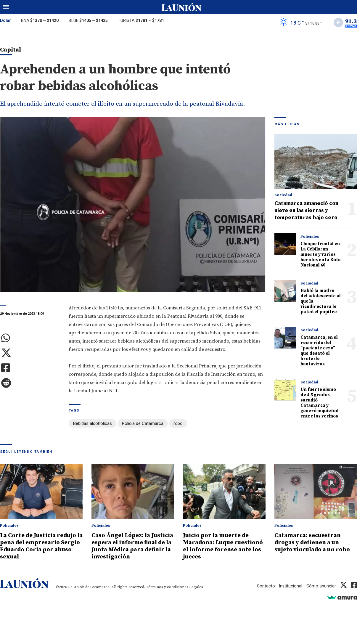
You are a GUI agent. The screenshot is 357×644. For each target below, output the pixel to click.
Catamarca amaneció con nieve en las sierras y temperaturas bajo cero (306, 211)
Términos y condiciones (167, 594)
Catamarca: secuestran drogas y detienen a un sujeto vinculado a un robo (315, 543)
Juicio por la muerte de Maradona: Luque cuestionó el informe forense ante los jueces (218, 546)
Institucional (290, 593)
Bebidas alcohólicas (93, 424)
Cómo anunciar (321, 593)
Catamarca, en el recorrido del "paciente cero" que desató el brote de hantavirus (319, 352)
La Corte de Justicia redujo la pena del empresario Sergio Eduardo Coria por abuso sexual (41, 546)
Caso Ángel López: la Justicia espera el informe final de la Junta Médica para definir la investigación (131, 550)
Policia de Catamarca (143, 424)
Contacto (265, 593)
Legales (196, 594)
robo (178, 424)
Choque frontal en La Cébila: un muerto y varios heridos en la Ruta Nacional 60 (321, 255)
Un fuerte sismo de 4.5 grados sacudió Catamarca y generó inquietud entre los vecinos (320, 404)
